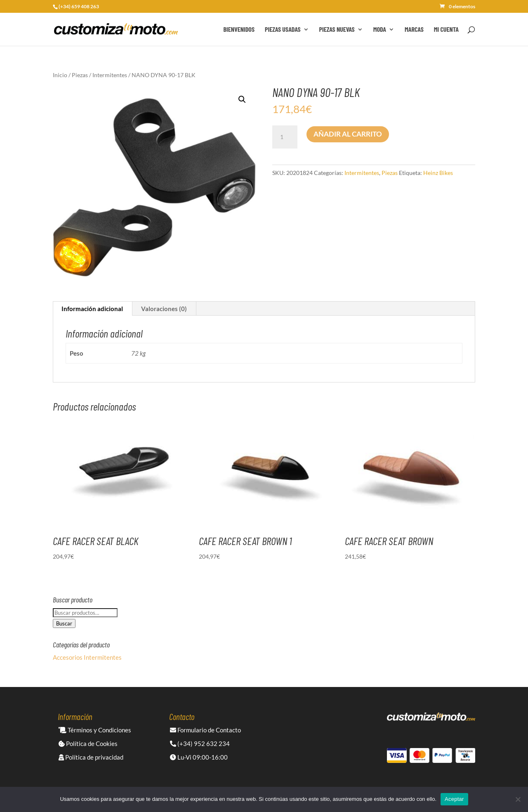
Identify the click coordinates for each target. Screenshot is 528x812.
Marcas (414, 30)
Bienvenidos (239, 30)
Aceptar (454, 799)
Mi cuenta (446, 30)
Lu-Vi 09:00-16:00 (199, 757)
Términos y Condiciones (95, 730)
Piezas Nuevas (337, 30)
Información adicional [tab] (92, 309)
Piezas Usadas (283, 30)
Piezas (80, 75)
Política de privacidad (91, 757)
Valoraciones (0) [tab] (164, 309)
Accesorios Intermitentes (87, 657)
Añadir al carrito (348, 134)
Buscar (64, 623)
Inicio (60, 75)
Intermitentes (110, 75)
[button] (242, 99)
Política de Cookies (88, 744)
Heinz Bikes (438, 173)
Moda (380, 30)
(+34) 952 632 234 (200, 744)
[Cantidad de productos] (285, 137)
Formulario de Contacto (205, 730)
